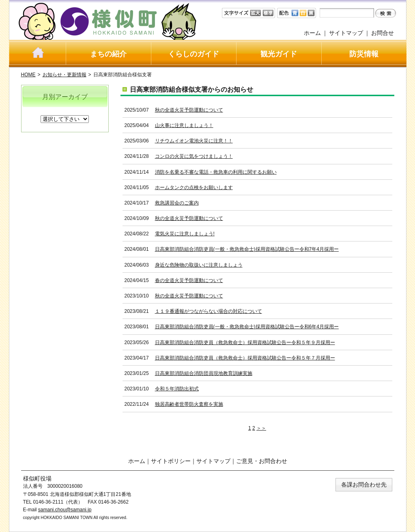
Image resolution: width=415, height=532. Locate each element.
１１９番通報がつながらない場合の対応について (209, 311)
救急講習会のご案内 (177, 203)
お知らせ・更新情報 (65, 75)
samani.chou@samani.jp (65, 510)
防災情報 (364, 54)
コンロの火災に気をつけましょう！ (194, 156)
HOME (28, 75)
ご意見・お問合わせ (262, 461)
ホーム (312, 33)
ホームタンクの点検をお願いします (194, 187)
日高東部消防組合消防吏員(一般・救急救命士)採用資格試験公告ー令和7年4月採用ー (247, 249)
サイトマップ (346, 33)
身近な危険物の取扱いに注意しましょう (199, 265)
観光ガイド (279, 54)
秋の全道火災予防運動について (189, 110)
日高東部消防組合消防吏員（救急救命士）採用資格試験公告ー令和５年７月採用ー (245, 358)
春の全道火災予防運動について (189, 280)
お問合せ (383, 33)
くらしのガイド (194, 54)
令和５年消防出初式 (177, 389)
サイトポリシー (171, 461)
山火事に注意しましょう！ (184, 125)
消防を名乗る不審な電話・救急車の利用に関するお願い (216, 172)
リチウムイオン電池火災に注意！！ (194, 141)
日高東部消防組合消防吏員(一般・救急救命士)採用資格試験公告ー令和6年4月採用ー (247, 327)
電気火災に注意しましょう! (185, 234)
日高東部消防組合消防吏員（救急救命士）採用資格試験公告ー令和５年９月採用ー (245, 342)
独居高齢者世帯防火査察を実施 (189, 404)
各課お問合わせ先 (364, 485)
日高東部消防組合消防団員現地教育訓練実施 (204, 373)
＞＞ (261, 428)
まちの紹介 (108, 54)
